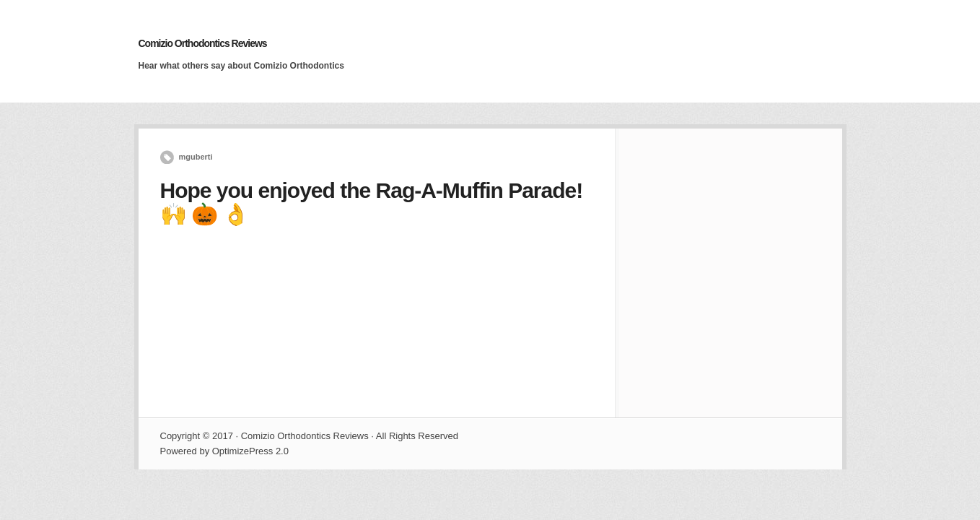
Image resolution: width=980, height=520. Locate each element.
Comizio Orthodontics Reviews (203, 43)
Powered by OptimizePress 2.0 (224, 451)
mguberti (196, 157)
